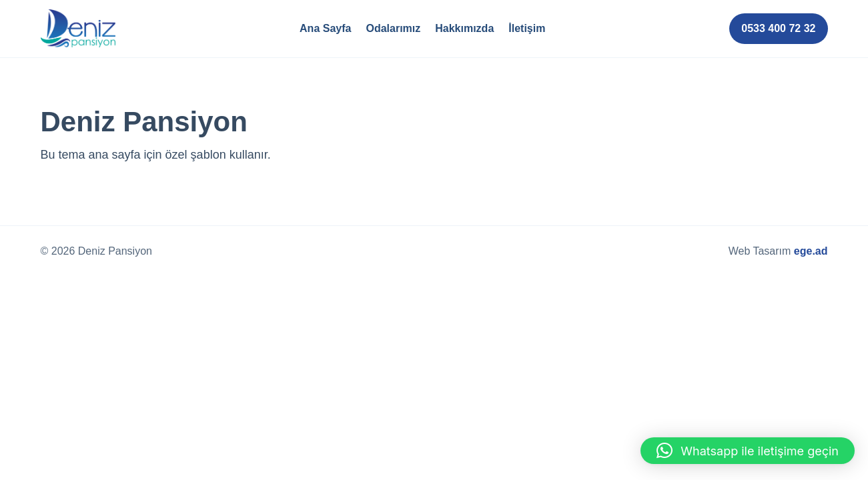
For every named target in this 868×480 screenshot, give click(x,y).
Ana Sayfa (325, 28)
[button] (748, 451)
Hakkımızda (464, 28)
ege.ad (811, 251)
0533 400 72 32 (778, 28)
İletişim (527, 28)
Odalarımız (393, 28)
